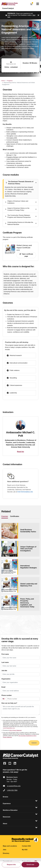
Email (3, 687)
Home (3, 81)
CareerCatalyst (8, 8)
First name (5, 654)
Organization (6, 679)
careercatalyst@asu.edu (9, 728)
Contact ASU (26, 846)
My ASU (25, 850)
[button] (4, 699)
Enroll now (30, 865)
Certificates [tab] (15, 516)
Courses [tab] (5, 516)
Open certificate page (26, 255)
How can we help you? (9, 703)
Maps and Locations (10, 846)
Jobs (5, 850)
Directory (6, 853)
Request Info (11, 865)
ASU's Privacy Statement (15, 730)
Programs (10, 81)
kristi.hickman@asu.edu (25, 492)
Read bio (20, 452)
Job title (4, 671)
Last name (5, 662)
